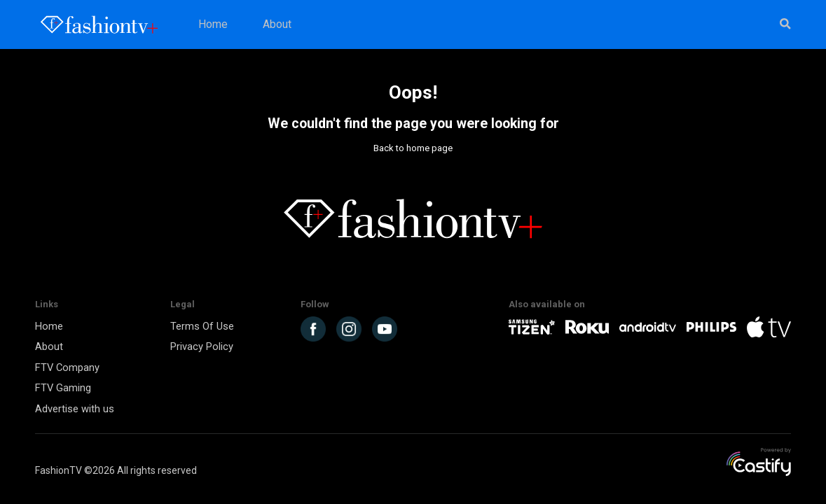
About (277, 24)
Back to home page (413, 148)
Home (213, 24)
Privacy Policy (202, 346)
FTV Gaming (63, 388)
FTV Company (67, 367)
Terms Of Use (202, 326)
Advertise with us (75, 409)
